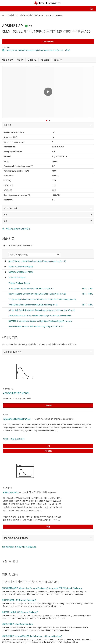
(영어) (68, 50)
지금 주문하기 (48, 41)
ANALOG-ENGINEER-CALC (17, 419)
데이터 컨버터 (12, 15)
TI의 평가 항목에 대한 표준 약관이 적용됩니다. (19, 547)
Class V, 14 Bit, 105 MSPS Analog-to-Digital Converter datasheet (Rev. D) (34, 50)
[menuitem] (70, 9)
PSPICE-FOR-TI (11, 492)
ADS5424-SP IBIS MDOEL (16, 393)
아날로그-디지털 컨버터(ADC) (32, 15)
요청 (48, 527)
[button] (5, 9)
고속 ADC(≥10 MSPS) (54, 15)
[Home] (48, 3)
